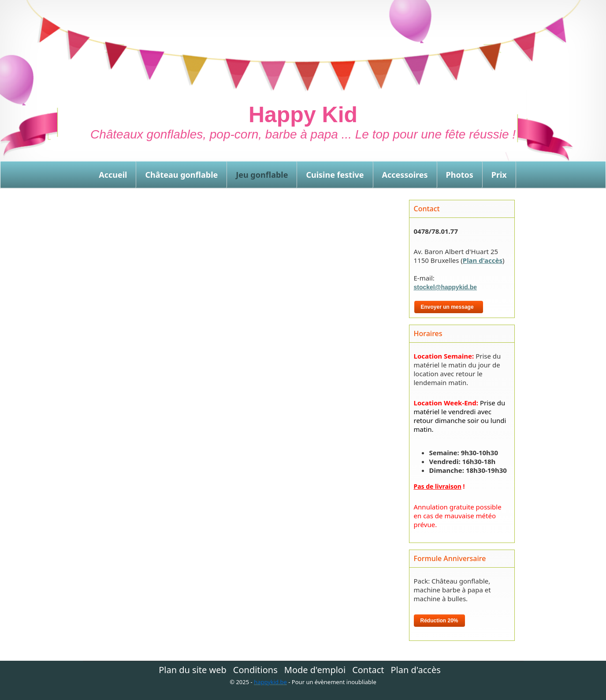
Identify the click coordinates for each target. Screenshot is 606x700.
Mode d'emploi (315, 670)
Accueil (113, 175)
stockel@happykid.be (446, 287)
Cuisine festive (335, 175)
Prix (499, 175)
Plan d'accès (483, 260)
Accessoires (405, 175)
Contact (368, 670)
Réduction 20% (439, 621)
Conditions (255, 670)
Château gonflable (181, 175)
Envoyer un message (449, 307)
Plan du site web (193, 670)
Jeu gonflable (262, 175)
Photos (460, 175)
